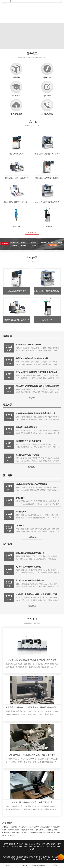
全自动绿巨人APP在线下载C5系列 (47, 178)
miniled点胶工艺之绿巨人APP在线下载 (31, 484)
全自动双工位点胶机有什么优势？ (29, 344)
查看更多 (32, 398)
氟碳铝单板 (40, 830)
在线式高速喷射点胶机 (17, 154)
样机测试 (47, 96)
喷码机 (54, 830)
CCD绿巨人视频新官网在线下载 (47, 202)
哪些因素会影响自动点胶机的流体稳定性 (32, 358)
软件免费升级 (16, 114)
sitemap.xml (24, 859)
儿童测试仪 (24, 833)
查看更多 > (32, 232)
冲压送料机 (51, 833)
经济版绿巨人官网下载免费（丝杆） (17, 202)
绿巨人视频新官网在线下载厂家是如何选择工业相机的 (37, 386)
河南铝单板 (25, 830)
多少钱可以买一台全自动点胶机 (28, 567)
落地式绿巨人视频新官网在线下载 (47, 154)
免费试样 (16, 77)
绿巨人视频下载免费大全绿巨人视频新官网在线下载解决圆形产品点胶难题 (32, 707)
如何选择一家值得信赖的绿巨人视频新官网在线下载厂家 (38, 594)
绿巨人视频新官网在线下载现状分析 (30, 553)
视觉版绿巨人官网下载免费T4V (17, 178)
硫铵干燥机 (34, 833)
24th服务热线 (47, 114)
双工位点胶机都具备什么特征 (27, 455)
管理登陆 (16, 859)
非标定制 (47, 77)
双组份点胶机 (21, 512)
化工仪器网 (56, 857)
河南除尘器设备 (14, 830)
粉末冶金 (16, 833)
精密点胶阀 (17, 226)
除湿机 (33, 830)
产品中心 (8, 865)
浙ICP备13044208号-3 (52, 859)
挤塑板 (48, 830)
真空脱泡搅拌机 (46, 827)
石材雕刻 (5, 827)
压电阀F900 (47, 226)
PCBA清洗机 (6, 833)
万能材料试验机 (27, 827)
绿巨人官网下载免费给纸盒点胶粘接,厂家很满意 (32, 802)
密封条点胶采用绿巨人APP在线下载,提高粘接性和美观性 (32, 660)
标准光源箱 (12, 835)
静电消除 (42, 833)
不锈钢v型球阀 (15, 827)
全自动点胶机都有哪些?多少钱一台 (30, 580)
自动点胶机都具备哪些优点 (26, 427)
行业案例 (24, 865)
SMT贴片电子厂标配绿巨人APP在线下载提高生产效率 (32, 755)
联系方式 (56, 865)
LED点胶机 (20, 525)
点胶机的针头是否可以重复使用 (28, 441)
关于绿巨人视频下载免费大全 (40, 865)
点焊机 (37, 827)
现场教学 (16, 96)
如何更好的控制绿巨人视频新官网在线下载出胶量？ (36, 413)
